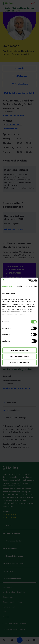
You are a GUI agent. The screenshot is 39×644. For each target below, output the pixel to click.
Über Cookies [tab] (32, 286)
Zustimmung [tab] (7, 286)
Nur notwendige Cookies (20, 362)
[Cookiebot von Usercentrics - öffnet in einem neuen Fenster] (28, 280)
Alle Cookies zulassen (20, 350)
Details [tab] (19, 286)
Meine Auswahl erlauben (19, 356)
